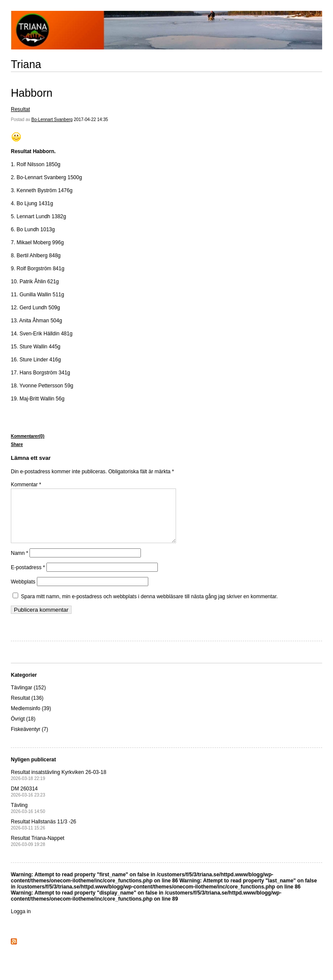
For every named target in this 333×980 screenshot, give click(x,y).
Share (17, 444)
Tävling (28, 818)
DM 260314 (28, 802)
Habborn (32, 93)
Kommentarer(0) (28, 436)
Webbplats (23, 592)
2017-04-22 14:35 (91, 120)
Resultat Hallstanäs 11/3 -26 (44, 835)
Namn (20, 564)
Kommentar (26, 485)
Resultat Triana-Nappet (38, 851)
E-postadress (28, 578)
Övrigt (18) (23, 729)
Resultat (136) (27, 708)
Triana (26, 64)
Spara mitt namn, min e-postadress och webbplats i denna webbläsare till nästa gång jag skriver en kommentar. (149, 607)
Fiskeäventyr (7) (29, 740)
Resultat (20, 109)
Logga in (21, 922)
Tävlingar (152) (28, 698)
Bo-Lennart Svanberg (52, 120)
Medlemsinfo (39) (31, 719)
